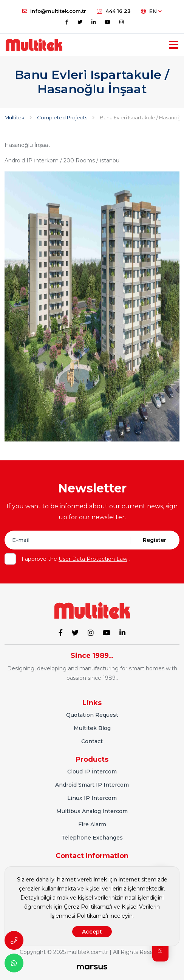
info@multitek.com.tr (54, 11)
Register (155, 540)
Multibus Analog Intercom (92, 811)
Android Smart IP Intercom (92, 785)
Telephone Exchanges (92, 838)
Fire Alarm (92, 824)
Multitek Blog (92, 728)
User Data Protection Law (93, 559)
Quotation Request (92, 715)
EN (151, 11)
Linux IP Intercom (92, 798)
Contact (92, 741)
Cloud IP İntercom (92, 772)
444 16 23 (114, 11)
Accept (92, 932)
